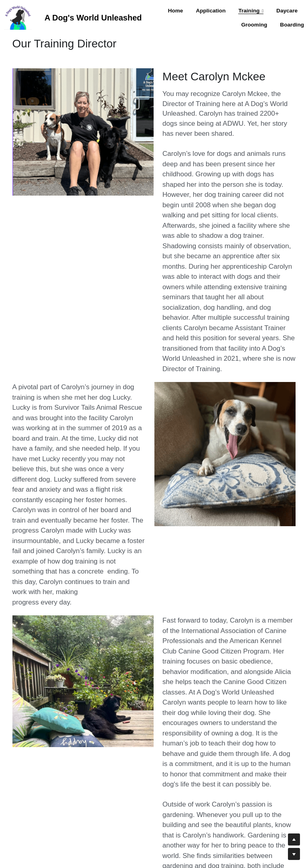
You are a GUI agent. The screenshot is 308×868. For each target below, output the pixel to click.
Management (142, 859)
